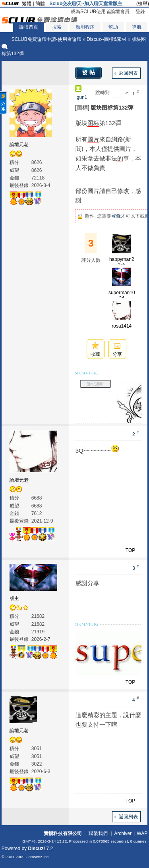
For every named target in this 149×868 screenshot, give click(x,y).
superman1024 (122, 295)
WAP (142, 833)
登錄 (140, 12)
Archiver (123, 833)
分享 (117, 354)
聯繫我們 (98, 833)
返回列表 (128, 73)
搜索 (57, 27)
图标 (93, 123)
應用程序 (85, 27)
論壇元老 (19, 145)
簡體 (40, 4)
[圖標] (82, 108)
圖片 (93, 139)
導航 (137, 27)
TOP (130, 550)
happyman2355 (122, 262)
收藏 (95, 354)
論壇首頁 (29, 27)
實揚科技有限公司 (63, 833)
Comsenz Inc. (38, 857)
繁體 (27, 4)
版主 (14, 598)
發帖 (89, 72)
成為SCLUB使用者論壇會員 (100, 12)
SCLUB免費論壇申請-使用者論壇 (46, 39)
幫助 (113, 27)
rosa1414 (122, 326)
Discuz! (36, 849)
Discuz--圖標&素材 (106, 39)
